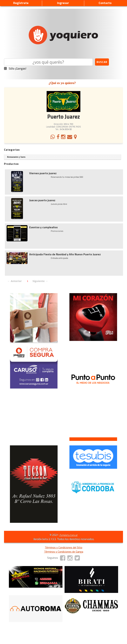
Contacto (105, 3)
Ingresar (63, 3)
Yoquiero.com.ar (68, 535)
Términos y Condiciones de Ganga (64, 552)
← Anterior (15, 281)
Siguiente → (40, 281)
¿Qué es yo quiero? (62, 83)
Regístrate (21, 3)
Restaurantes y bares (16, 157)
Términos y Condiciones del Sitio (63, 547)
